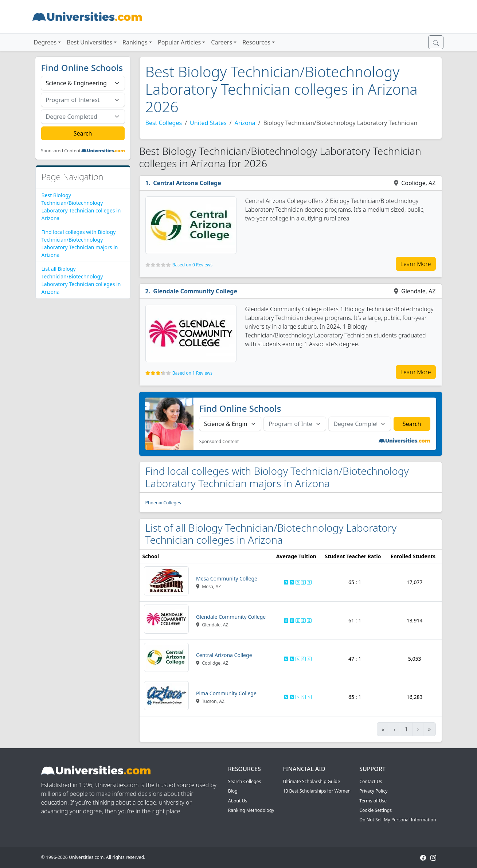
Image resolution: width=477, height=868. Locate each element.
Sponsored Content (61, 151)
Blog (233, 791)
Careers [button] (222, 42)
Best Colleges (164, 123)
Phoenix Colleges (163, 503)
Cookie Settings (376, 810)
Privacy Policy (373, 791)
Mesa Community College (227, 578)
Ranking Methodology (251, 810)
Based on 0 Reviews (192, 265)
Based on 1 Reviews (192, 373)
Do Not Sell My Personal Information (398, 820)
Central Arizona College (187, 183)
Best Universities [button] (89, 42)
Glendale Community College (195, 291)
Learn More (416, 264)
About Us (238, 801)
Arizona (245, 123)
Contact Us (371, 781)
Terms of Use (373, 801)
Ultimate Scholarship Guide (311, 781)
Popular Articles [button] (179, 42)
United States (208, 123)
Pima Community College (226, 693)
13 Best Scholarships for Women (317, 791)
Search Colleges (245, 781)
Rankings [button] (135, 42)
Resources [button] (256, 42)
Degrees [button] (45, 42)
